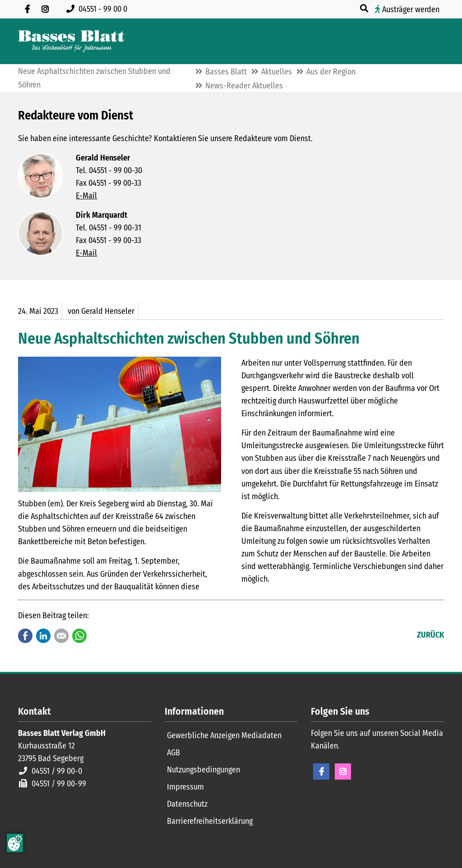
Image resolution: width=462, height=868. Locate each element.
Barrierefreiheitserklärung (210, 821)
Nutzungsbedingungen (203, 770)
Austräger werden (411, 9)
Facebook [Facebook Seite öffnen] (321, 772)
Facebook (25, 636)
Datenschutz (187, 804)
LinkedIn (43, 636)
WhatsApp (79, 636)
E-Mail (86, 196)
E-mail (61, 636)
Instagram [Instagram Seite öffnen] (343, 772)
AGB (173, 753)
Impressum (185, 787)
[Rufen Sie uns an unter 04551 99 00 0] (99, 9)
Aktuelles (277, 72)
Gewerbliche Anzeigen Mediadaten (224, 735)
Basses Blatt (226, 72)
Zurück (430, 635)
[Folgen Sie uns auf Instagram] (45, 9)
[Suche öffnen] (365, 9)
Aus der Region (331, 72)
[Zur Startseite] (71, 41)
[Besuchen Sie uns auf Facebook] (27, 9)
